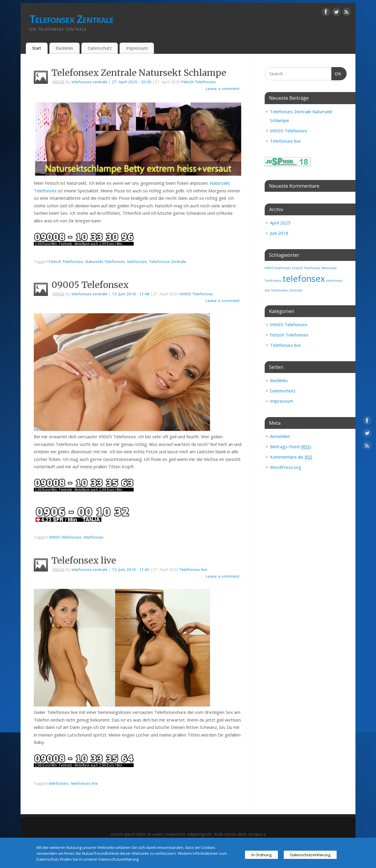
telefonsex (137, 261)
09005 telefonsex (65, 537)
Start (37, 48)
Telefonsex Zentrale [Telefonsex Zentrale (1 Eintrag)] (287, 290)
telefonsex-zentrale (90, 82)
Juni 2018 (279, 233)
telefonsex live (84, 783)
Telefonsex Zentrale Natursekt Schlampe (139, 73)
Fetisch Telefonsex (198, 82)
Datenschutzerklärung (310, 855)
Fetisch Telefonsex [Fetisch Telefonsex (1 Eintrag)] (306, 268)
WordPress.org (286, 467)
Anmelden (280, 436)
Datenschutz (100, 48)
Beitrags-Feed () (291, 447)
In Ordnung (261, 855)
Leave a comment (223, 89)
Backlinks (64, 48)
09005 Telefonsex (90, 285)
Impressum (137, 48)
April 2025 (280, 223)
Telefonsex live (84, 560)
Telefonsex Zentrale (71, 19)
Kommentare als (291, 457)
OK (337, 74)
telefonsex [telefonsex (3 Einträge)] (304, 279)
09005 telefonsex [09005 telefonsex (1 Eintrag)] (278, 268)
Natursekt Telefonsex (105, 261)
